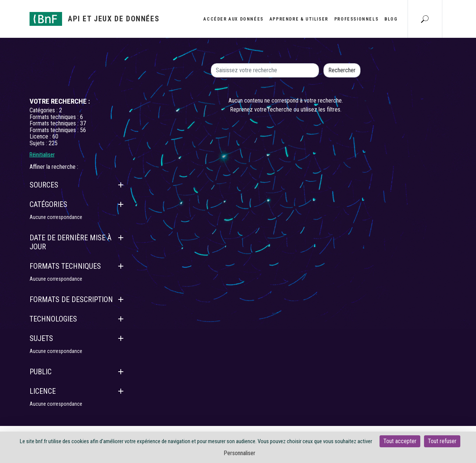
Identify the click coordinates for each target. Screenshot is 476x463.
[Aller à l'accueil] (95, 19)
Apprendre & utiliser (299, 19)
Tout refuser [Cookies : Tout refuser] (442, 441)
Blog (391, 19)
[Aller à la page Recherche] (425, 19)
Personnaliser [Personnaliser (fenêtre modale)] (239, 453)
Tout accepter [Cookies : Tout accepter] (400, 441)
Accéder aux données (233, 19)
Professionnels (356, 19)
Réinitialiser (42, 155)
